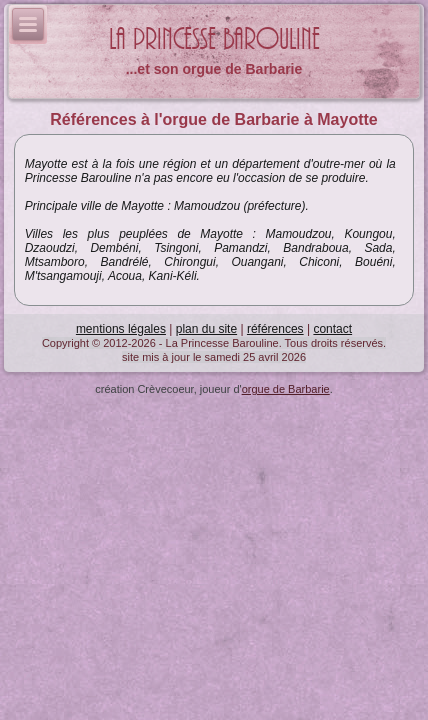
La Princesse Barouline (214, 39)
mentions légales (121, 329)
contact (332, 329)
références (275, 329)
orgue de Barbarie (286, 389)
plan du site (206, 329)
